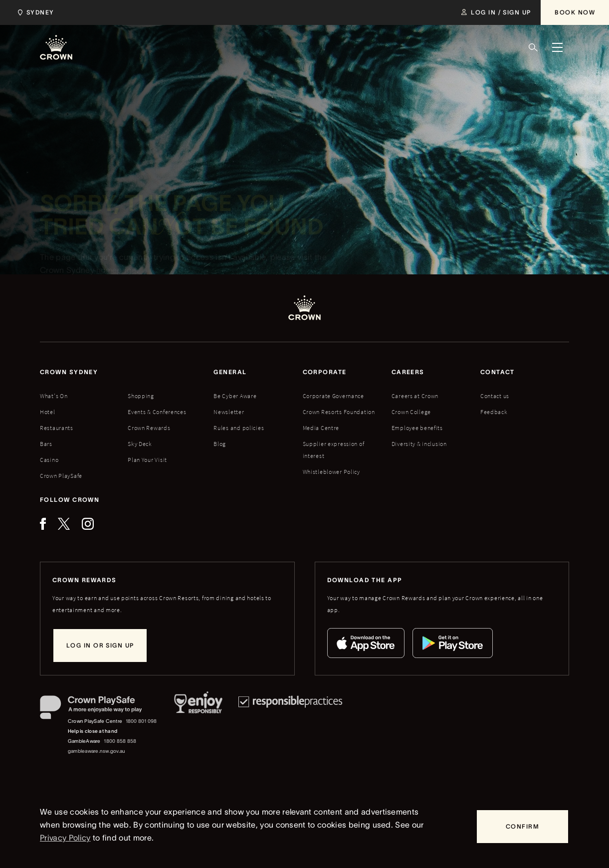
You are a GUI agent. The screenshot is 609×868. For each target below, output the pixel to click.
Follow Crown (70, 500)
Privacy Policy (65, 838)
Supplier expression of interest (334, 450)
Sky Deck (140, 444)
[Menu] (557, 47)
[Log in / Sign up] (496, 12)
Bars (46, 444)
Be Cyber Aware (235, 396)
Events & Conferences (157, 412)
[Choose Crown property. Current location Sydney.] (34, 12)
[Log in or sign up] (100, 646)
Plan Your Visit (147, 460)
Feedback (494, 412)
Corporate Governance (333, 396)
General (230, 372)
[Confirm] (522, 827)
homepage (116, 271)
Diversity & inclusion (419, 444)
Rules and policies (239, 428)
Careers (408, 372)
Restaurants (57, 428)
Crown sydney (69, 372)
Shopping (141, 396)
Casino (49, 460)
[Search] (533, 47)
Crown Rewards (149, 428)
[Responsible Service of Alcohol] (198, 726)
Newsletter (229, 412)
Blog (220, 444)
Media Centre (321, 428)
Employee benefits (417, 428)
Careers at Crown (415, 396)
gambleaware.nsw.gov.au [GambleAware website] (97, 751)
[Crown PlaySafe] (99, 710)
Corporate (325, 372)
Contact (498, 372)
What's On (54, 396)
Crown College (411, 412)
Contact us (495, 396)
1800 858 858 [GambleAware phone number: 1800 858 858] (120, 741)
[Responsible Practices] (290, 726)
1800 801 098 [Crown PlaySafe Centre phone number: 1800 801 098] (141, 721)
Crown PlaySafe (61, 476)
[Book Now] (575, 12)
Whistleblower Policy (331, 472)
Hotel (48, 412)
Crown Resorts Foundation (339, 412)
